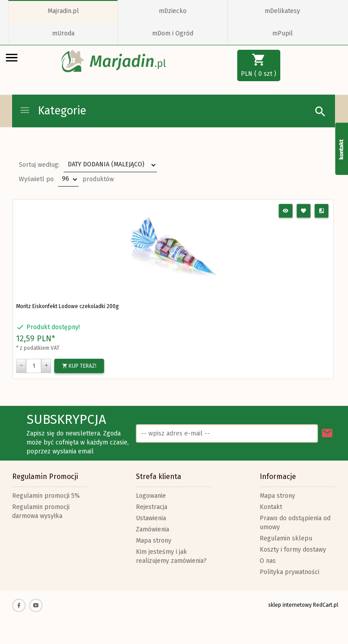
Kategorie (53, 111)
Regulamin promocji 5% (46, 496)
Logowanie (151, 496)
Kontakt (271, 507)
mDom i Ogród (173, 33)
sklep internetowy (290, 605)
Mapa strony (154, 541)
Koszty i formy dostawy (293, 550)
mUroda (63, 33)
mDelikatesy (282, 11)
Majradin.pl (63, 11)
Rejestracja (152, 507)
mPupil (283, 33)
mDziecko (173, 11)
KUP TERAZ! (79, 366)
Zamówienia (152, 529)
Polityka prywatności (289, 572)
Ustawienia (151, 518)
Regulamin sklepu (286, 538)
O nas (268, 561)
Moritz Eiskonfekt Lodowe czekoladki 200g (67, 306)
